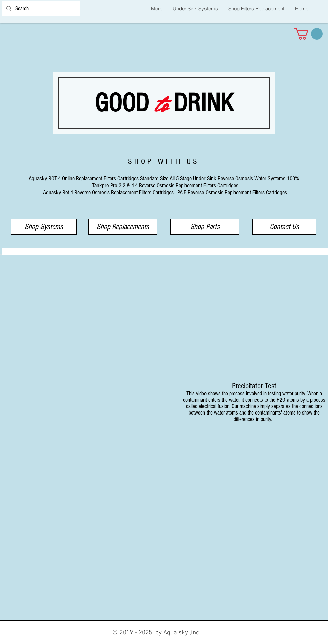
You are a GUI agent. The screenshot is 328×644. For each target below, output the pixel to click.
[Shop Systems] (44, 227)
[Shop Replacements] (123, 227)
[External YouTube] (75, 320)
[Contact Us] (284, 227)
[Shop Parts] (205, 227)
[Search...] (41, 9)
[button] (308, 34)
